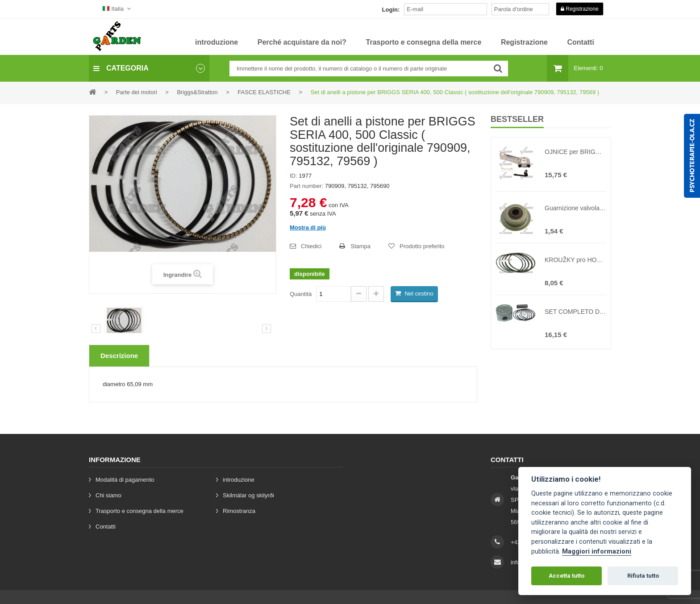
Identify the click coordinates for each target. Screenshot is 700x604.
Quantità (301, 294)
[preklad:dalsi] (267, 329)
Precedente (96, 329)
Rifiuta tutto (643, 576)
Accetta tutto (567, 576)
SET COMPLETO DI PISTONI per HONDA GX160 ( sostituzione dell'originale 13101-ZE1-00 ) (575, 312)
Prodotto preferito (422, 246)
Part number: (306, 186)
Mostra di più (308, 227)
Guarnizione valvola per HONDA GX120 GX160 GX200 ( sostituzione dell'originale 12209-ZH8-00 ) (575, 208)
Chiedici (311, 246)
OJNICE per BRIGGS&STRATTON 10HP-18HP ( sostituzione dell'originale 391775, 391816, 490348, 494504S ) (575, 152)
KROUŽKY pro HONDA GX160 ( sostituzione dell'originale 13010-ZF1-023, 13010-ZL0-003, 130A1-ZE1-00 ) (575, 260)
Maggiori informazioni (597, 552)
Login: (391, 10)
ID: (294, 176)
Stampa (360, 246)
